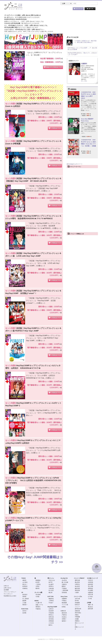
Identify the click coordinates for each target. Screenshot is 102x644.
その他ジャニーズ (92, 578)
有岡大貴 (51, 617)
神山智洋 (77, 587)
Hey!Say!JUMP (52, 607)
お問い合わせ (7, 588)
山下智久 (90, 597)
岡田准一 (25, 605)
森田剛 (24, 601)
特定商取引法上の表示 (10, 596)
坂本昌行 (25, 595)
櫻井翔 (37, 589)
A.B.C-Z (63, 611)
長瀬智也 (25, 589)
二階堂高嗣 (65, 591)
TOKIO (24, 578)
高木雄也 (51, 619)
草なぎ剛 (90, 587)
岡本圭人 (51, 615)
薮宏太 (51, 625)
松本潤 (37, 583)
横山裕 (51, 593)
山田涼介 (51, 609)
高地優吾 (77, 603)
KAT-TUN (51, 597)
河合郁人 (64, 617)
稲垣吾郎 (90, 585)
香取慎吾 (90, 589)
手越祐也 (38, 609)
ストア (31, 9)
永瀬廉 (77, 619)
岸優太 (77, 615)
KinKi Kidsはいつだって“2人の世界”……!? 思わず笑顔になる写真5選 (82, 49)
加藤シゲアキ (39, 605)
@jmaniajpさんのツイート (75, 164)
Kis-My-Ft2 (64, 578)
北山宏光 (64, 581)
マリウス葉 (65, 605)
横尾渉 (64, 587)
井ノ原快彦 (26, 599)
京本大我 (77, 599)
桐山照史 (77, 583)
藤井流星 (77, 589)
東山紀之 (90, 607)
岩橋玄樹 (77, 611)
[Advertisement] (82, 201)
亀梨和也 (51, 599)
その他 (90, 599)
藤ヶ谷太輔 (65, 583)
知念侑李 (51, 611)
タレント (66, 9)
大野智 (37, 587)
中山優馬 (90, 591)
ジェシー (77, 607)
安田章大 (51, 587)
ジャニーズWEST (79, 578)
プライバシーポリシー (10, 592)
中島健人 (64, 601)
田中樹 (77, 601)
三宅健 (24, 603)
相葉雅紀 (38, 581)
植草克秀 (90, 609)
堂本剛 (24, 613)
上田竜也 (51, 601)
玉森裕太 (64, 585)
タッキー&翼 (38, 593)
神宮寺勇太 (78, 613)
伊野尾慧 (51, 621)
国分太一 (25, 585)
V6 (22, 593)
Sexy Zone (64, 597)
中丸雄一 (51, 603)
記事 (43, 9)
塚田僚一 (64, 621)
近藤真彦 (90, 593)
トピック (54, 9)
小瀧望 (77, 593)
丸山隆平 (51, 585)
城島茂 (24, 581)
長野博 (24, 597)
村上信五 (51, 591)
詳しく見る (84, 81)
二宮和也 (38, 585)
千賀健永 (64, 589)
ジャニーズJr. (78, 597)
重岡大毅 (77, 581)
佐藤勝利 (84, 64)
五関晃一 (64, 619)
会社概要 (6, 590)
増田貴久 (38, 607)
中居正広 (90, 581)
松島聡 (64, 607)
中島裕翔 (51, 613)
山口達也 (25, 583)
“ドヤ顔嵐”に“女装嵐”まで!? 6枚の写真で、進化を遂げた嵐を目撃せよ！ (86, 42)
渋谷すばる (52, 581)
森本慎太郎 (78, 609)
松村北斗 (77, 605)
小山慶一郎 (39, 603)
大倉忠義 (51, 589)
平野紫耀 (77, 617)
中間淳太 (77, 585)
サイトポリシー (8, 594)
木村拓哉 (90, 583)
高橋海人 (77, 621)
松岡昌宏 (25, 587)
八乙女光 (51, 623)
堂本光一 (25, 611)
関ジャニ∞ (51, 578)
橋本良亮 (64, 613)
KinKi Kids (25, 609)
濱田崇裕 (77, 591)
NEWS (37, 601)
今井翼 (37, 597)
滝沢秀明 (38, 595)
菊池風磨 (64, 603)
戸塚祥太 (64, 615)
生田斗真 (90, 595)
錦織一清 (90, 605)
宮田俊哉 (64, 593)
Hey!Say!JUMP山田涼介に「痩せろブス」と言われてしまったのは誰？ (83, 54)
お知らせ (6, 586)
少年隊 (89, 603)
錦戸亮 (51, 583)
